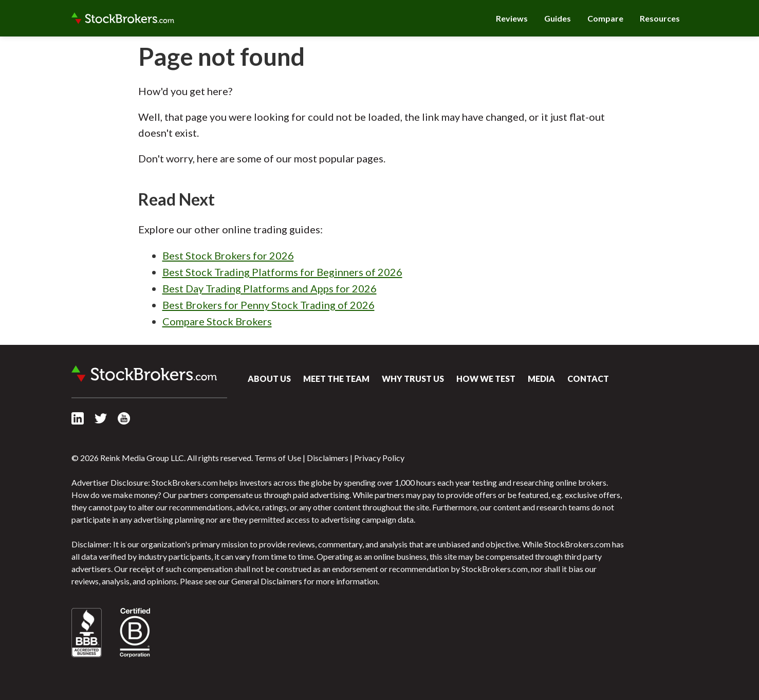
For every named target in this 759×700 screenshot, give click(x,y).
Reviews (512, 18)
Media (541, 379)
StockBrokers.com (123, 19)
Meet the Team (336, 379)
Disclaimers (328, 458)
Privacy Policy (379, 458)
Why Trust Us (413, 379)
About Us (269, 379)
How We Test (486, 379)
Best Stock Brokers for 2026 (228, 255)
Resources (660, 18)
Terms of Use (278, 458)
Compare (605, 18)
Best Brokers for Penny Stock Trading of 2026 (269, 305)
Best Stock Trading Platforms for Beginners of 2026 (282, 272)
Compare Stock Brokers (217, 321)
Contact (588, 379)
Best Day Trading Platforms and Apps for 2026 (270, 288)
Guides (558, 18)
